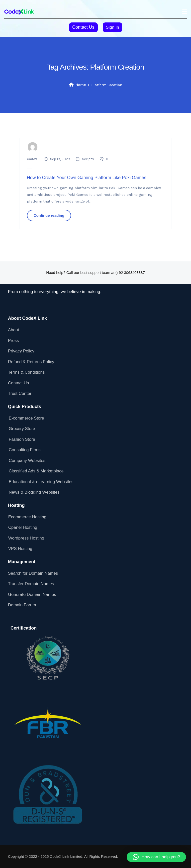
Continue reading (49, 215)
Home (77, 85)
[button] (156, 857)
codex (32, 159)
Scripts (88, 159)
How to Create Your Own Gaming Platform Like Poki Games (87, 178)
